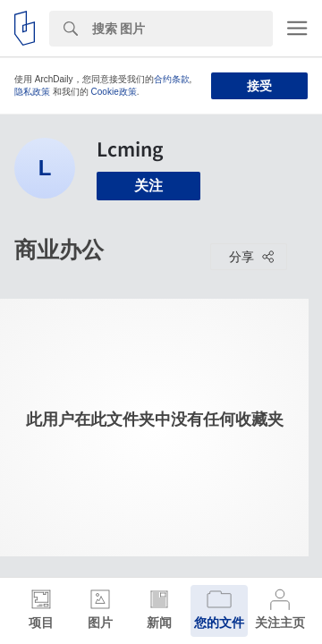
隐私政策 (32, 92)
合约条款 (172, 79)
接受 (259, 86)
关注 (148, 186)
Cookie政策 (114, 92)
